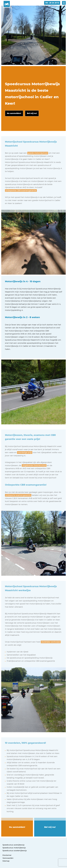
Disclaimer (7, 855)
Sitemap (6, 861)
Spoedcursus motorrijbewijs (14, 848)
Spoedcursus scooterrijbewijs (15, 851)
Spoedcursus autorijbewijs (13, 845)
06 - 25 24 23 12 (52, 3)
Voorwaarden (8, 858)
